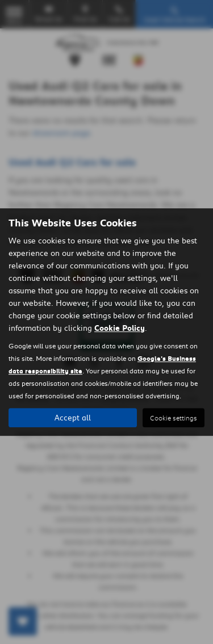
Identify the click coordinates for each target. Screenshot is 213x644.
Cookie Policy (120, 328)
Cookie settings (174, 418)
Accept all (73, 418)
